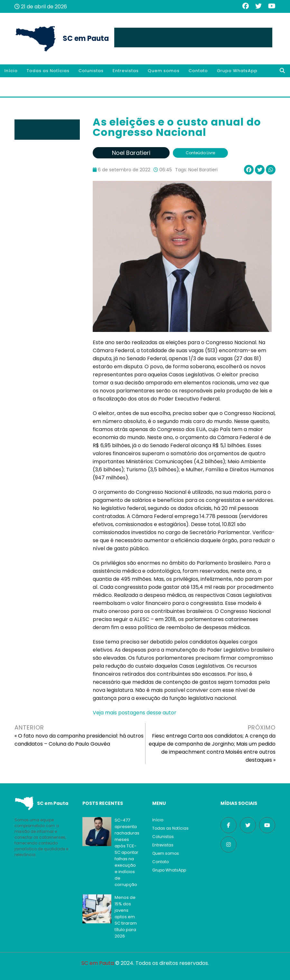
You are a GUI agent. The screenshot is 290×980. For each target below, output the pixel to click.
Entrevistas (126, 71)
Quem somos (164, 71)
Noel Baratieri (203, 170)
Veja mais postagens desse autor (135, 713)
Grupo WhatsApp (237, 71)
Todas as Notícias (48, 71)
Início (11, 71)
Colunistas (91, 71)
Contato (198, 71)
